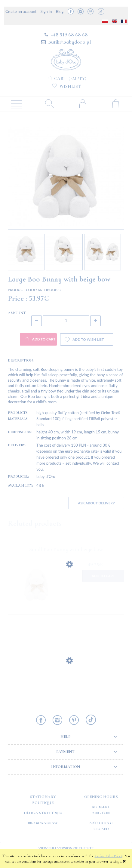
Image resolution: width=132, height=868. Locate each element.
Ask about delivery (96, 503)
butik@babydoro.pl (70, 42)
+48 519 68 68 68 (69, 35)
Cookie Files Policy (109, 856)
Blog (60, 11)
